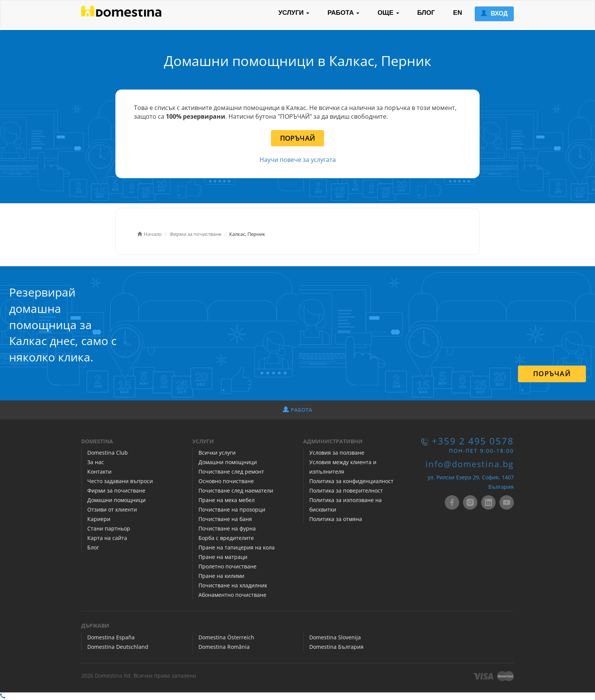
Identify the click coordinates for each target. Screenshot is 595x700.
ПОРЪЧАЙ (298, 138)
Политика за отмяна (336, 519)
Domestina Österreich (226, 637)
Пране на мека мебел (227, 500)
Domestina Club (108, 453)
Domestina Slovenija (335, 637)
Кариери (99, 519)
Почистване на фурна (227, 528)
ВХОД (494, 13)
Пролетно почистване (227, 566)
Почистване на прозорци (232, 509)
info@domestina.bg (470, 464)
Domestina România (224, 647)
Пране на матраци (223, 557)
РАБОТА (297, 410)
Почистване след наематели (236, 490)
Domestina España (111, 637)
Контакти (99, 472)
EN (458, 13)
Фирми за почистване (116, 490)
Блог (93, 547)
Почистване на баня (225, 519)
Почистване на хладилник (233, 585)
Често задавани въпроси (120, 481)
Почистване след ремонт (231, 472)
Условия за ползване (337, 453)
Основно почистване (226, 481)
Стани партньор (109, 528)
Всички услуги (217, 453)
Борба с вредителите (226, 538)
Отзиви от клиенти (112, 509)
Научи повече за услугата (298, 160)
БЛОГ (426, 13)
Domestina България (336, 647)
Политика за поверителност (346, 490)
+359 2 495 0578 (473, 441)
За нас (96, 462)
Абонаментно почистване (232, 595)
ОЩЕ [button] (388, 13)
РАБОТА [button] (343, 13)
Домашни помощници (116, 500)
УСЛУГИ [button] (294, 13)
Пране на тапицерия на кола (237, 547)
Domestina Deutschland (118, 647)
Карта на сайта (107, 538)
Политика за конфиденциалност (351, 481)
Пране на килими (221, 576)
